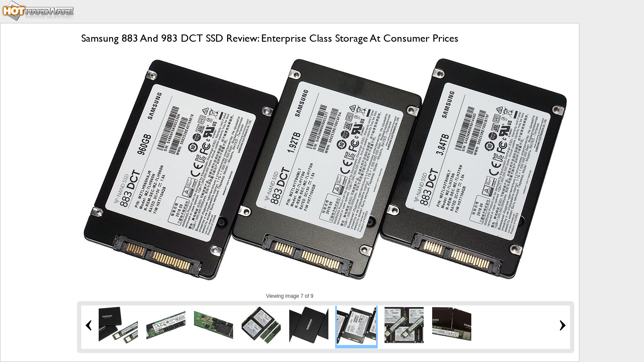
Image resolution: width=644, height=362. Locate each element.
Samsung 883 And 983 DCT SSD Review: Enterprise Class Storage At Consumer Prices (270, 38)
